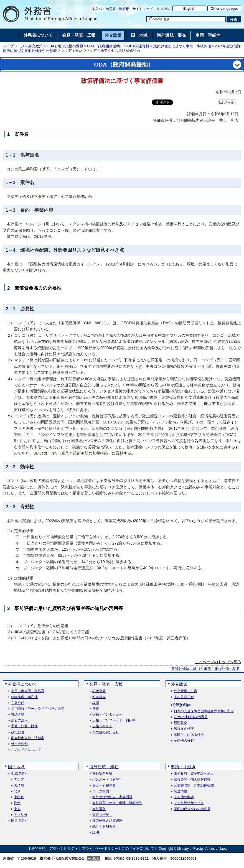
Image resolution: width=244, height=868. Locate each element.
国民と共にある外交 (189, 735)
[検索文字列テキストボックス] (186, 19)
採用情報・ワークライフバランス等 (38, 709)
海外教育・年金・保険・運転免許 (117, 803)
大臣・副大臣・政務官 (28, 691)
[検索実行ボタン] (234, 19)
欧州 (17, 803)
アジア (19, 780)
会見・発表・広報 (106, 684)
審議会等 (18, 715)
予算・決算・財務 (24, 726)
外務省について (23, 684)
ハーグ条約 (101, 791)
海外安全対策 (102, 774)
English (189, 9)
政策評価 (18, 732)
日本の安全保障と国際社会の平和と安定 (204, 711)
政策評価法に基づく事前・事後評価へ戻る (206, 669)
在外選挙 (99, 809)
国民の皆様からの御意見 (192, 809)
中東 (17, 809)
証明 (96, 832)
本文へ (97, 9)
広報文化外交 (184, 729)
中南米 (19, 797)
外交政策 (35, 46)
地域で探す (19, 774)
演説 (96, 709)
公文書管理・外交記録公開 (194, 786)
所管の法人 (19, 720)
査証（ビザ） (102, 815)
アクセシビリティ (64, 848)
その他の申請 (184, 797)
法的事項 (38, 848)
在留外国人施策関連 (107, 821)
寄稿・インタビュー (107, 715)
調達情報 (181, 791)
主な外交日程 (184, 697)
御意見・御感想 (117, 9)
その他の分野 (184, 741)
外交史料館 (19, 744)
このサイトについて (26, 750)
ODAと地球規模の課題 (65, 46)
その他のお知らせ (106, 732)
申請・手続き (183, 767)
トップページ (14, 46)
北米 (17, 791)
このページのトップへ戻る (218, 662)
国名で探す (19, 821)
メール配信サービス (189, 803)
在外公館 (18, 703)
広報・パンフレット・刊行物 (114, 720)
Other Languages (224, 9)
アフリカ (21, 815)
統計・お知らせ (104, 827)
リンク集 (163, 9)
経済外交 (181, 723)
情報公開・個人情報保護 (192, 780)
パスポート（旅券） (107, 780)
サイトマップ (143, 9)
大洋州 (19, 786)
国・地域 (16, 767)
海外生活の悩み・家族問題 (112, 797)
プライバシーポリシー (100, 848)
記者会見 (99, 691)
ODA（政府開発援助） (105, 46)
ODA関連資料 (138, 46)
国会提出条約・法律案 (28, 738)
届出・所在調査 (104, 786)
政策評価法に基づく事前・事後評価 (182, 46)
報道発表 (99, 697)
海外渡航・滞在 (104, 767)
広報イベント (102, 726)
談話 (96, 703)
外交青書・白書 (185, 691)
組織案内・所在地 (24, 697)
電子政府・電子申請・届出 (194, 774)
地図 (96, 858)
